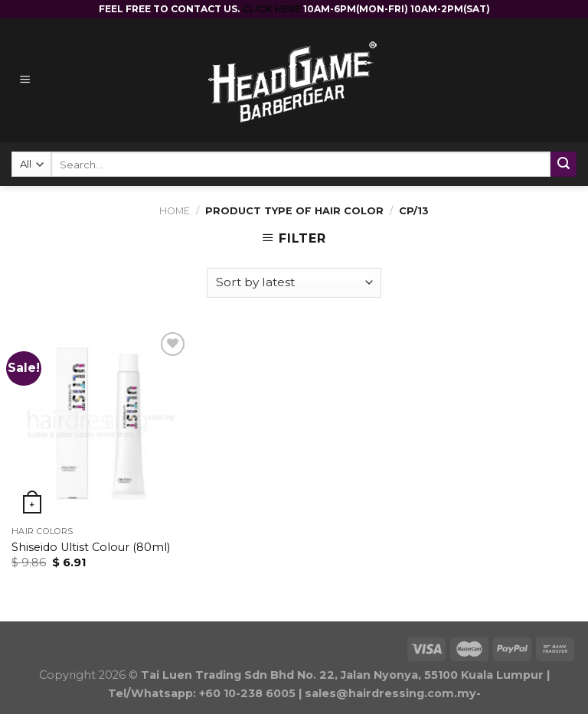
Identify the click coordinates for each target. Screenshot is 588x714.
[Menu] (46, 81)
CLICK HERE (273, 9)
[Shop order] (294, 283)
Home (175, 211)
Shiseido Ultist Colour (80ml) (91, 547)
